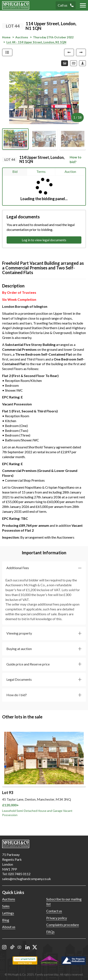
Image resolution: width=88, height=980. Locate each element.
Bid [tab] (15, 171)
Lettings (8, 913)
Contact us (54, 911)
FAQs (50, 932)
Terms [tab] (41, 171)
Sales (6, 906)
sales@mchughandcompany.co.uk (27, 879)
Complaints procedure (63, 925)
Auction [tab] (70, 171)
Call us (66, 5)
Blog (6, 920)
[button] (44, 568)
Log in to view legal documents (44, 240)
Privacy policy (57, 918)
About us (9, 927)
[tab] (44, 568)
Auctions (9, 899)
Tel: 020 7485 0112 (16, 874)
